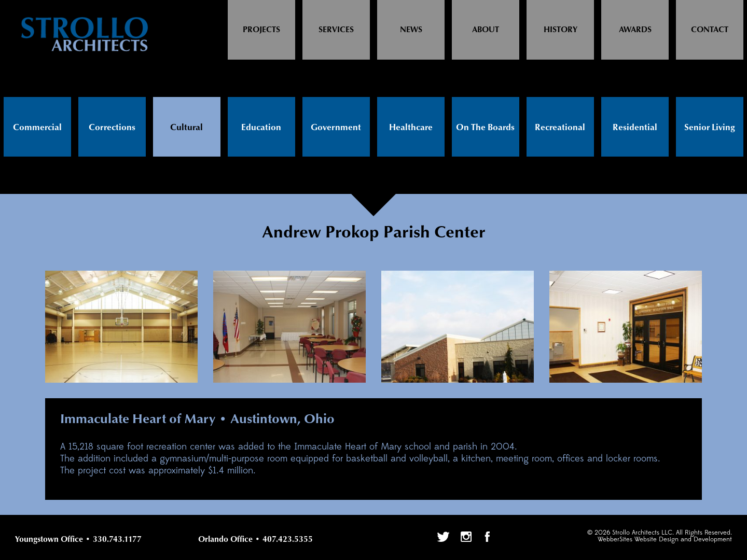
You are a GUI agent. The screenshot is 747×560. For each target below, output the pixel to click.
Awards (635, 30)
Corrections (112, 128)
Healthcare (411, 128)
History (561, 30)
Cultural (186, 128)
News (411, 30)
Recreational (560, 128)
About (486, 30)
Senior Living (710, 128)
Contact (710, 30)
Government (336, 128)
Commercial (37, 128)
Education (261, 128)
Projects (261, 30)
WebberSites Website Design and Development (665, 540)
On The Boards (485, 128)
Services (336, 30)
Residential (635, 128)
